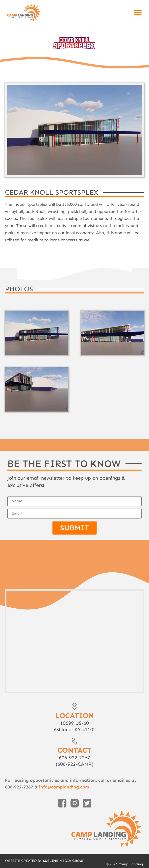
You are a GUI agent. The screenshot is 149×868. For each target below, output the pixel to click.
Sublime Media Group (64, 861)
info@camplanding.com (64, 787)
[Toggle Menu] (138, 12)
